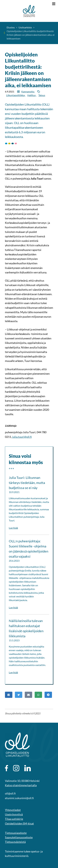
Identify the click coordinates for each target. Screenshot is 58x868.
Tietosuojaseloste (16, 833)
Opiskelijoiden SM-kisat (19, 823)
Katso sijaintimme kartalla (21, 785)
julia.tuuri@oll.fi (22, 437)
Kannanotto (28, 91)
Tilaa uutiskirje (14, 819)
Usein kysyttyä (14, 814)
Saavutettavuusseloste (19, 837)
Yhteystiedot (13, 810)
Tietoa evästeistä (15, 842)
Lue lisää (13, 528)
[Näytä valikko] (54, 4)
